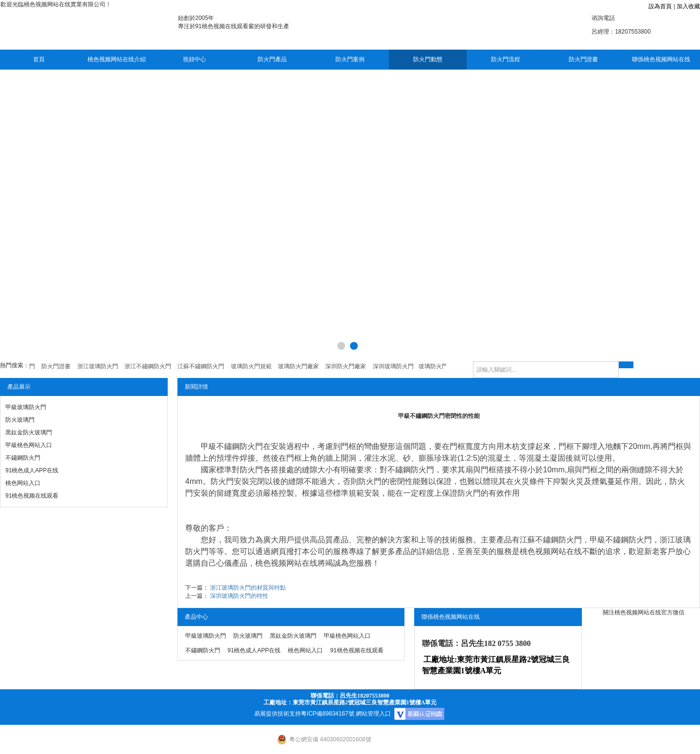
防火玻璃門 (20, 420)
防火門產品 (272, 59)
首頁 (39, 59)
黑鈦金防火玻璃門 (29, 432)
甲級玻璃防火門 (26, 407)
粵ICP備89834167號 (327, 714)
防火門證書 (583, 59)
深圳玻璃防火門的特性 (239, 596)
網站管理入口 (373, 714)
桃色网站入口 (23, 483)
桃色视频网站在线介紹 (117, 59)
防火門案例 (350, 59)
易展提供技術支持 (278, 714)
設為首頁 (660, 6)
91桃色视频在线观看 (32, 496)
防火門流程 (506, 59)
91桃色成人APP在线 (32, 470)
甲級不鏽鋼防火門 (232, 446)
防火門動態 (428, 59)
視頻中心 (194, 59)
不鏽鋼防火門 (23, 458)
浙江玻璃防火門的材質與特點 (248, 588)
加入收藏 (688, 6)
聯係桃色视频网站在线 (661, 59)
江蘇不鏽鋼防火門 (551, 540)
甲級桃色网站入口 (29, 445)
